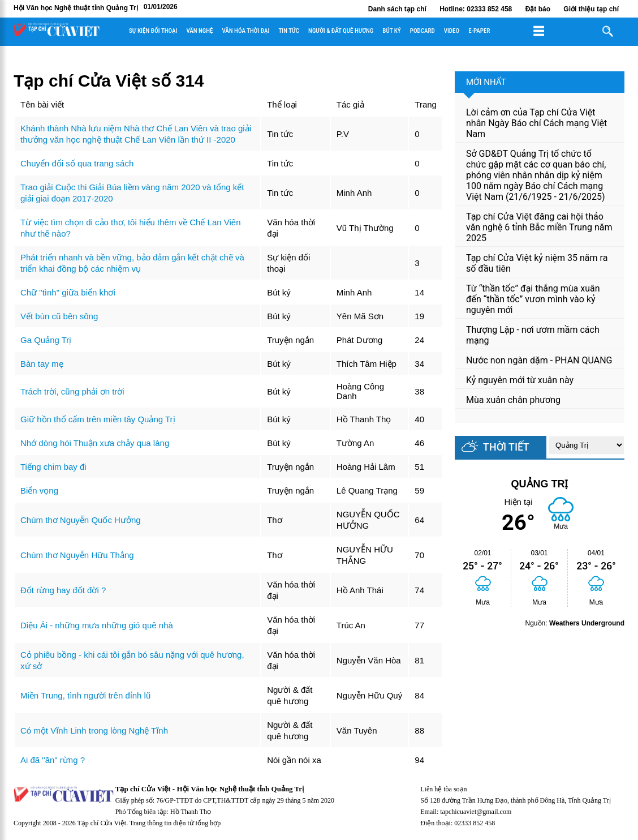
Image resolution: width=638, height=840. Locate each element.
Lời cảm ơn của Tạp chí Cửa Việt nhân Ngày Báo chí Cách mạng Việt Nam (536, 123)
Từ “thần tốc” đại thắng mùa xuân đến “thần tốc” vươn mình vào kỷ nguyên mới (533, 299)
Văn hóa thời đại (245, 31)
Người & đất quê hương (341, 31)
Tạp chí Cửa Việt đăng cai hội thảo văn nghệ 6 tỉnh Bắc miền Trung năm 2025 (539, 227)
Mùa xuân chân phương (513, 400)
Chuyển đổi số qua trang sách (77, 163)
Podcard (423, 31)
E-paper (479, 31)
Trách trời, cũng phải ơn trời (72, 391)
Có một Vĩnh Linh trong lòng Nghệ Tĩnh (94, 730)
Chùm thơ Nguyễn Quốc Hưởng (81, 520)
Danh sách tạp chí (397, 9)
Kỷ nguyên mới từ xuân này (520, 380)
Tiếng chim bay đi (53, 467)
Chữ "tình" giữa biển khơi (68, 292)
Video (452, 31)
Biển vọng (39, 490)
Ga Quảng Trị (46, 340)
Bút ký (391, 31)
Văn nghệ (199, 31)
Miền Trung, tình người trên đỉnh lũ (85, 695)
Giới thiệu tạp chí (591, 9)
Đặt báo (538, 9)
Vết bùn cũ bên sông (59, 316)
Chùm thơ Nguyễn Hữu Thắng (77, 555)
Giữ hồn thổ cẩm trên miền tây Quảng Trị (98, 419)
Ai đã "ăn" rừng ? (53, 760)
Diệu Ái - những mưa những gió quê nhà (97, 625)
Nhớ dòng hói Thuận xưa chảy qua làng (95, 443)
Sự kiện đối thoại (153, 31)
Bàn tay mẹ (42, 364)
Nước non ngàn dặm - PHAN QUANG (539, 360)
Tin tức (289, 31)
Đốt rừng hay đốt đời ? (63, 590)
